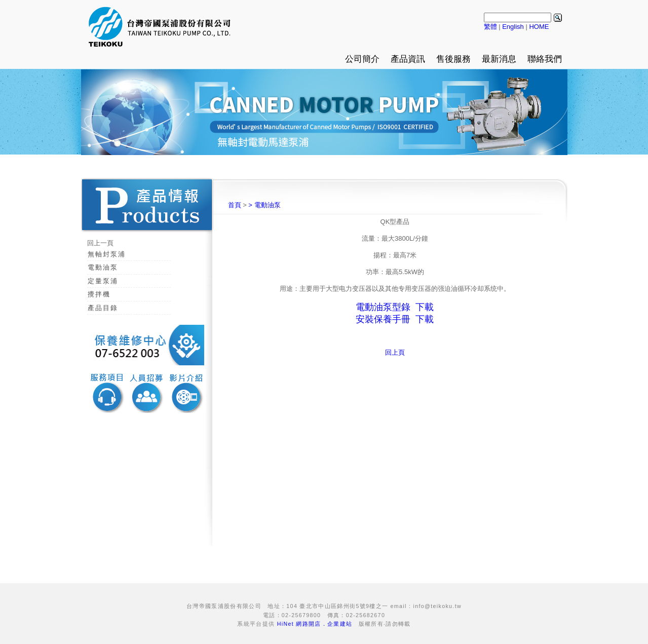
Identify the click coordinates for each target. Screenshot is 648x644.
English (513, 27)
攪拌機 (99, 294)
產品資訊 (408, 59)
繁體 (490, 27)
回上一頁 (100, 243)
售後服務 (453, 59)
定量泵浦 (103, 281)
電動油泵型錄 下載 (395, 307)
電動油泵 (103, 267)
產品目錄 (103, 308)
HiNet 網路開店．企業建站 (315, 624)
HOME (539, 27)
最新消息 (499, 59)
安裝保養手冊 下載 (395, 319)
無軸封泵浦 (107, 254)
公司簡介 (362, 59)
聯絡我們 (545, 59)
